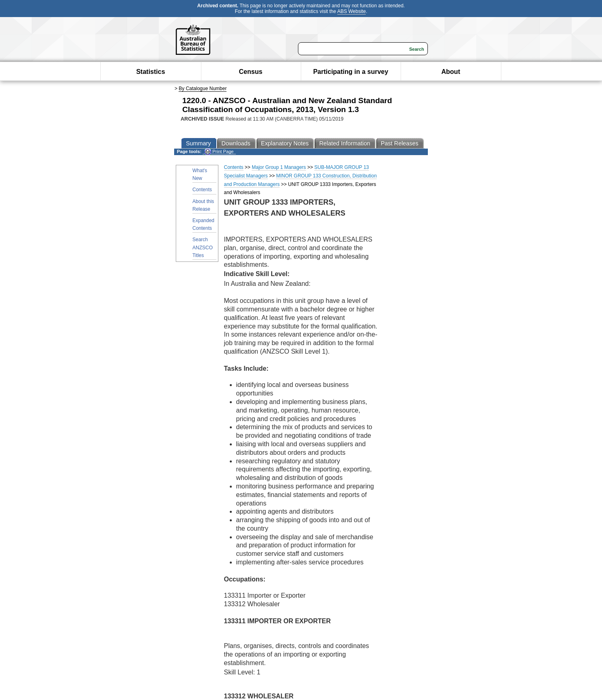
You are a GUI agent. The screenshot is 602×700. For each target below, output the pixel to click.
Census (251, 72)
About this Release (203, 205)
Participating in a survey (351, 72)
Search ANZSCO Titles (203, 247)
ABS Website (352, 11)
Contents (202, 190)
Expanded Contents (203, 224)
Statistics (150, 72)
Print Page (219, 152)
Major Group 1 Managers (279, 167)
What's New (200, 174)
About (451, 72)
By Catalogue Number (203, 89)
